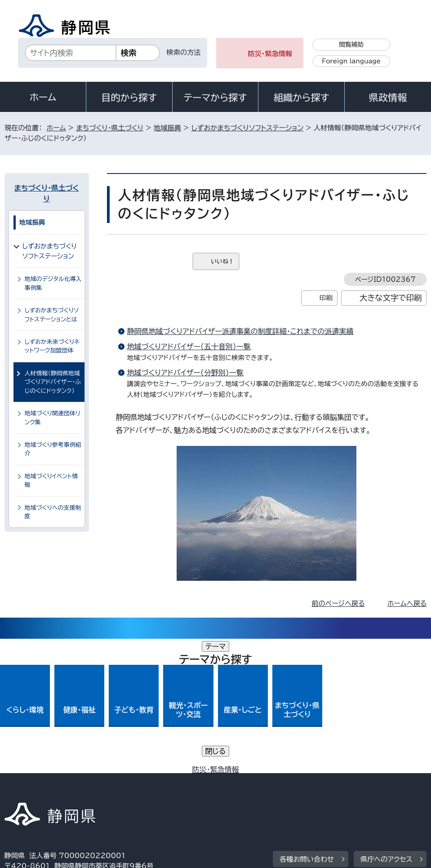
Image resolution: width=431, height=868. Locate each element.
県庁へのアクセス (386, 725)
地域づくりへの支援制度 (53, 512)
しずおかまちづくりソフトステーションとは (52, 315)
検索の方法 (184, 52)
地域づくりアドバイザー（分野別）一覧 (185, 373)
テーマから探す (215, 98)
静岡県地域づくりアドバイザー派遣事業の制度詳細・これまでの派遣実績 (240, 331)
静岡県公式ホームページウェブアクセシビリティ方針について (304, 781)
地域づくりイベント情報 (51, 481)
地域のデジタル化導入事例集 (53, 283)
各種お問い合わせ (307, 725)
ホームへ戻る (407, 603)
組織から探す (302, 98)
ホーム (43, 97)
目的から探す (129, 98)
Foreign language (351, 61)
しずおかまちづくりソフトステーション (248, 128)
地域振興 (167, 128)
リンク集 (24, 791)
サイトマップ (87, 791)
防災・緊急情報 (270, 54)
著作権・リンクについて (47, 781)
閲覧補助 (351, 45)
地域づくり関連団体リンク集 (53, 418)
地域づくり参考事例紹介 (53, 449)
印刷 (326, 298)
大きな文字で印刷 (391, 298)
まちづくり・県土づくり (110, 128)
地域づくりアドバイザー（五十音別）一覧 (189, 347)
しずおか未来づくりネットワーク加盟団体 (52, 346)
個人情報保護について (147, 781)
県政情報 (388, 98)
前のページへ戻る (338, 603)
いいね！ (223, 261)
